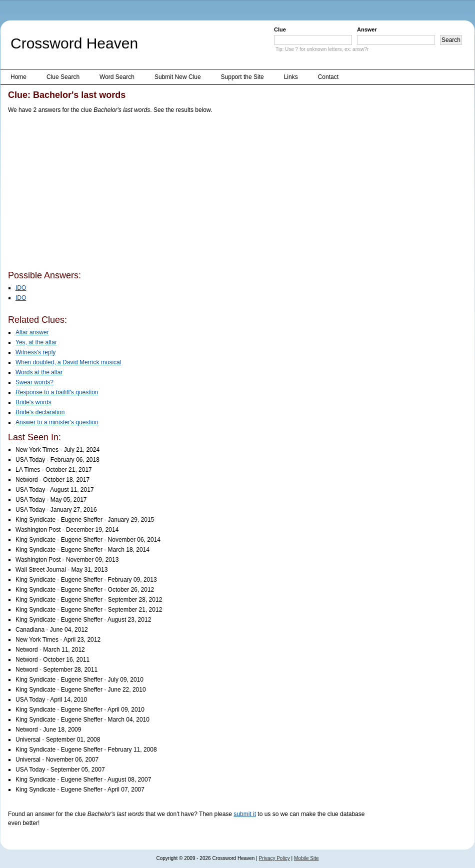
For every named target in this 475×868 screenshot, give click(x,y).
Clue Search (63, 77)
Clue (280, 29)
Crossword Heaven (74, 43)
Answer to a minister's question (57, 422)
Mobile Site (306, 858)
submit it (245, 814)
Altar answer (32, 332)
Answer (367, 29)
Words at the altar (39, 372)
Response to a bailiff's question (57, 392)
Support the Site (242, 77)
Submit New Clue (178, 77)
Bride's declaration (40, 412)
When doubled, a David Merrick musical (68, 362)
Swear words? (34, 382)
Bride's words (33, 402)
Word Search (117, 77)
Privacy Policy (274, 858)
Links (291, 77)
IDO (21, 288)
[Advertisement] (166, 194)
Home (18, 77)
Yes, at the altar (36, 342)
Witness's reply (35, 352)
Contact (328, 77)
